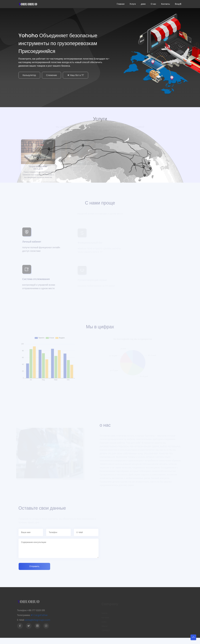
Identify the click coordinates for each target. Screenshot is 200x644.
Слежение (51, 76)
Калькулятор (29, 76)
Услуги (133, 4)
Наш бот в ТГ (75, 76)
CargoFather (38, 615)
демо (143, 4)
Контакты (165, 4)
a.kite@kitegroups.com (36, 620)
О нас (153, 4)
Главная (121, 4)
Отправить (34, 566)
